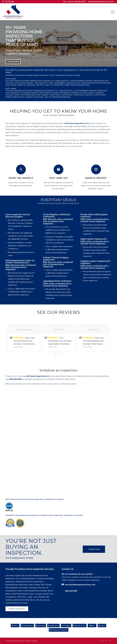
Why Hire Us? (58, 178)
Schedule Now (13, 62)
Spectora (35, 641)
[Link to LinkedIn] (13, 2)
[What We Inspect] (21, 169)
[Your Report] (41, 626)
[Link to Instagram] (9, 2)
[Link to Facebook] (3, 2)
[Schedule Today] (94, 549)
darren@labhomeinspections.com (101, 2)
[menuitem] (112, 12)
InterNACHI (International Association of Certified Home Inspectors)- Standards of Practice (44, 515)
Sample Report (96, 178)
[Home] (15, 626)
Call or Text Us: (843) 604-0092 (74, 2)
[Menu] (112, 12)
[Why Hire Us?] (58, 169)
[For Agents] (66, 626)
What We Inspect (21, 178)
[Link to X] (6, 2)
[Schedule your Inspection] (59, 630)
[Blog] (92, 626)
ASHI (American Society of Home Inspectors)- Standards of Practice (34, 499)
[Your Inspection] (27, 626)
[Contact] (102, 626)
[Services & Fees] (80, 626)
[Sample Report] (96, 169)
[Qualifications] (53, 626)
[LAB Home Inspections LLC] (13, 12)
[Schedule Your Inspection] (17, 609)
